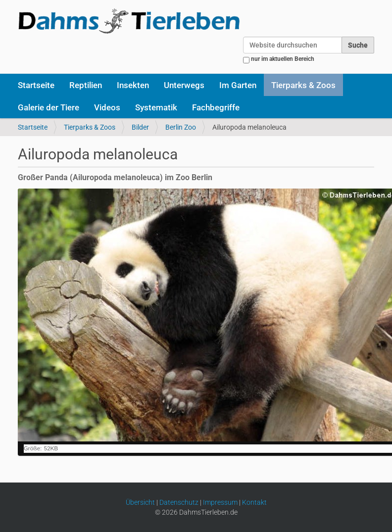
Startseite (36, 85)
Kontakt (254, 502)
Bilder (140, 127)
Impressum (220, 502)
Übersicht (140, 502)
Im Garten (238, 85)
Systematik (156, 107)
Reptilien (86, 85)
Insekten (133, 85)
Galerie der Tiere (49, 107)
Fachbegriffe (216, 107)
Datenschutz (179, 502)
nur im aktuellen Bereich (283, 59)
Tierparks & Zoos (303, 85)
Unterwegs (184, 85)
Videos (107, 107)
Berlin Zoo (181, 127)
